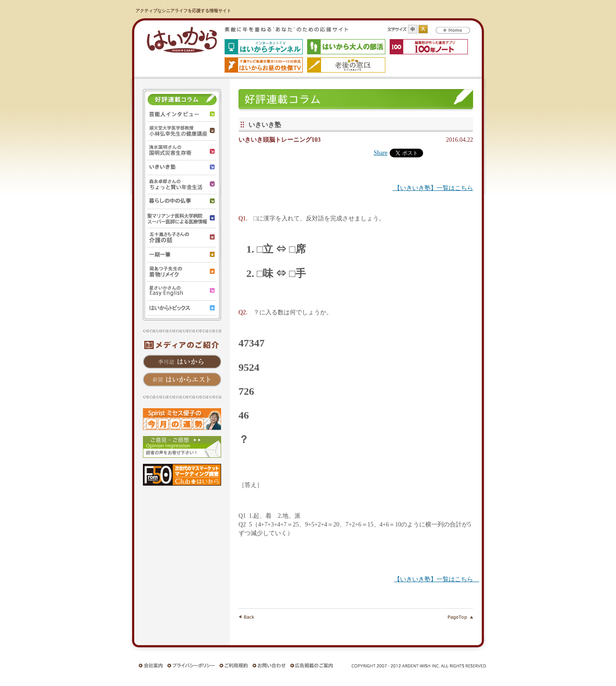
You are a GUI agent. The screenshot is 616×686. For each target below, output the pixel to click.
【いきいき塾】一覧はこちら (433, 188)
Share (381, 153)
